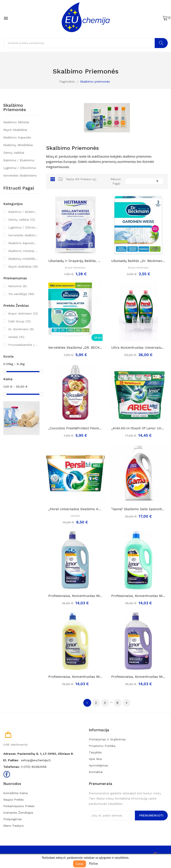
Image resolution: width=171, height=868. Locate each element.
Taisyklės (95, 752)
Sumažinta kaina (15, 793)
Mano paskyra (13, 826)
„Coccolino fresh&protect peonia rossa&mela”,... (75, 428)
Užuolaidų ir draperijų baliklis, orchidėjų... (75, 261)
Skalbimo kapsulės (17, 137)
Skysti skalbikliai (15, 130)
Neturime (18, 286)
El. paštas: (11, 760)
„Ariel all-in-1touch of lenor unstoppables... (138, 428)
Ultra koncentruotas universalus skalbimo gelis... (138, 348)
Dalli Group (19, 321)
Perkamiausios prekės (19, 806)
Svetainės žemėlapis (18, 813)
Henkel (16, 337)
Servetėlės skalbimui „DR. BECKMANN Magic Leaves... (75, 348)
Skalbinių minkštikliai (18, 145)
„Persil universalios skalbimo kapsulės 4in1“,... (75, 509)
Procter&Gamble (23, 345)
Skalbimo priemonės (15, 108)
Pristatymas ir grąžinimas (107, 739)
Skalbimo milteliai (16, 122)
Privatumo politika (102, 746)
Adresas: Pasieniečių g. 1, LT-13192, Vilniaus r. (39, 754)
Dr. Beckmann (21, 329)
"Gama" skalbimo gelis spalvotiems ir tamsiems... (138, 509)
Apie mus (95, 759)
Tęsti (127, 703)
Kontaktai (96, 772)
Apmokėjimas (98, 765)
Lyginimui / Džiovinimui (20, 168)
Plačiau (93, 864)
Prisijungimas (13, 819)
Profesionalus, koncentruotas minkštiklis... (75, 596)
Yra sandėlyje (21, 294)
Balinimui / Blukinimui (19, 160)
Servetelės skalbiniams (20, 175)
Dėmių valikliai (14, 153)
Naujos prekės (13, 800)
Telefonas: (12, 767)
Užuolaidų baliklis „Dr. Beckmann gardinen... (138, 261)
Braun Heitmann (23, 313)
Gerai (80, 864)
